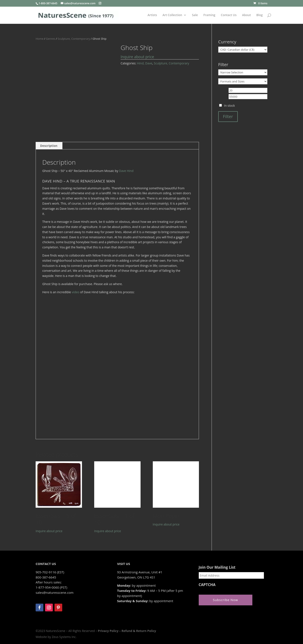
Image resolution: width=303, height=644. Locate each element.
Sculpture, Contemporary (74, 39)
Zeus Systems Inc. (64, 637)
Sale (195, 15)
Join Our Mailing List (217, 567)
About (246, 15)
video (75, 292)
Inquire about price (137, 57)
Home (39, 39)
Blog (260, 15)
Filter (228, 116)
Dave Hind (126, 171)
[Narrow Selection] (243, 72)
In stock (229, 106)
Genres (51, 39)
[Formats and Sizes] (243, 81)
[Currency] (243, 50)
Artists (152, 15)
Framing (209, 15)
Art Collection (172, 15)
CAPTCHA (207, 585)
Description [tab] (49, 146)
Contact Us (229, 15)
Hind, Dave (145, 63)
